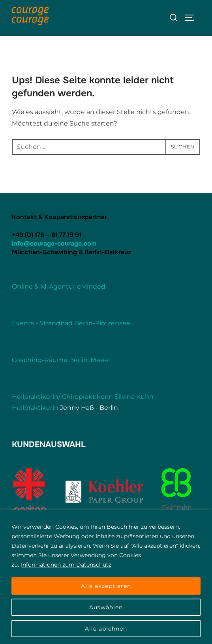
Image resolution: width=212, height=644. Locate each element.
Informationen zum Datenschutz (66, 565)
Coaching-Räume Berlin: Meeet (61, 360)
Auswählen (106, 607)
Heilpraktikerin (35, 408)
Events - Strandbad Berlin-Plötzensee (71, 323)
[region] (106, 577)
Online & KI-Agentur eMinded (59, 286)
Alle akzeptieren (106, 586)
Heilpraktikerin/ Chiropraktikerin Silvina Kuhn (83, 397)
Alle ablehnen (106, 629)
